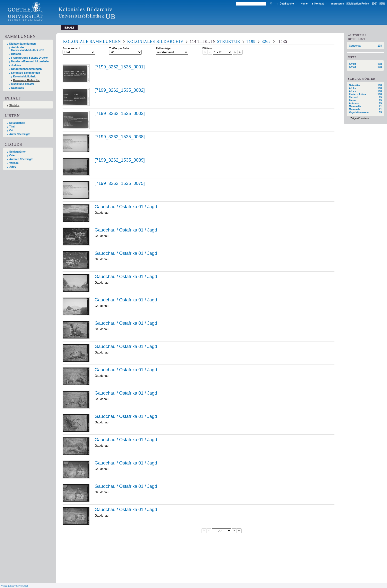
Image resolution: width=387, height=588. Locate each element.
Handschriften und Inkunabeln (30, 62)
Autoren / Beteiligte (21, 159)
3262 (266, 41)
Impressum (337, 4)
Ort (11, 130)
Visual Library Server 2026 (15, 586)
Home (304, 4)
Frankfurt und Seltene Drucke (30, 58)
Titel (12, 127)
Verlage (14, 163)
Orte (12, 155)
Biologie (16, 54)
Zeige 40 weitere (360, 118)
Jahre (13, 167)
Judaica (16, 65)
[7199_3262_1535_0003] (120, 113)
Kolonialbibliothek (25, 77)
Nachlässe (18, 88)
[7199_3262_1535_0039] (120, 160)
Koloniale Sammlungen (26, 73)
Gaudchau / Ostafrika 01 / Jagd (126, 207)
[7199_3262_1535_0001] (120, 67)
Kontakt (319, 4)
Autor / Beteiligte (20, 134)
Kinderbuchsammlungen (27, 69)
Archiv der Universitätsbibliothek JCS (28, 49)
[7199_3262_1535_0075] (120, 183)
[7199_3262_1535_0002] (120, 90)
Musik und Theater (23, 84)
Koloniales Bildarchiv (27, 80)
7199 (251, 41)
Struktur (14, 105)
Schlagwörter (18, 152)
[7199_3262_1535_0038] (120, 137)
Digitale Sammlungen (23, 44)
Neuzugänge (17, 123)
